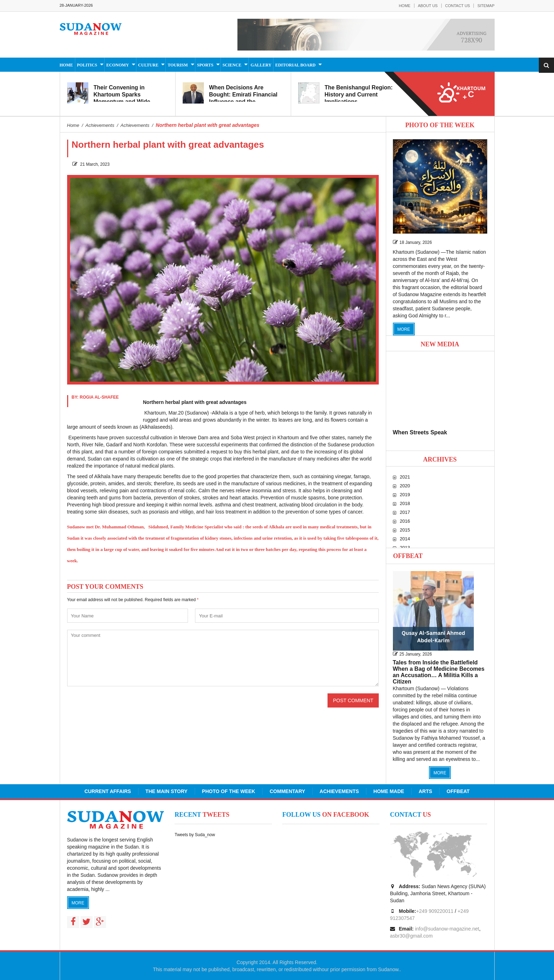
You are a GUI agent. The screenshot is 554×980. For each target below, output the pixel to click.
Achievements (339, 791)
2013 (405, 548)
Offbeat (408, 556)
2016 (405, 521)
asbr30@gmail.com (411, 936)
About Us (428, 6)
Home (405, 6)
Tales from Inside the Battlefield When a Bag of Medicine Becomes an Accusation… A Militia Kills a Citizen (439, 672)
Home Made (389, 791)
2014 (405, 539)
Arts (425, 791)
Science (232, 65)
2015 (405, 530)
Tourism (178, 65)
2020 (405, 486)
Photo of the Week (229, 791)
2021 (405, 477)
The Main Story (167, 791)
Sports (205, 65)
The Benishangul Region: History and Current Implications (359, 95)
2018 (405, 503)
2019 (405, 495)
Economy (118, 65)
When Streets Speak (420, 432)
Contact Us (458, 6)
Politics (87, 65)
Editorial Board (295, 65)
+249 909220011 (435, 911)
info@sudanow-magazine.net (447, 929)
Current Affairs (108, 791)
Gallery (261, 65)
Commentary (287, 791)
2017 (405, 512)
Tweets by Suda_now (195, 835)
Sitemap (486, 6)
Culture (148, 65)
